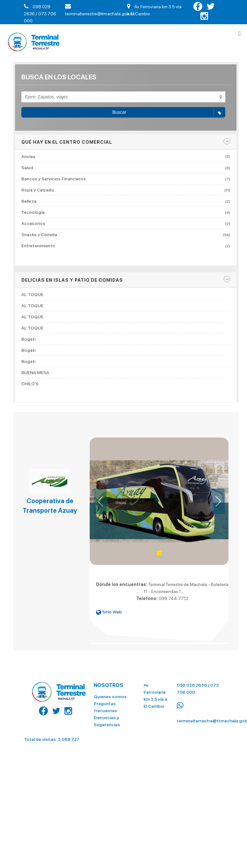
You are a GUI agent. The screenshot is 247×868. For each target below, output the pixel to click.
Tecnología (126, 212)
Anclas (126, 157)
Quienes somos (110, 694)
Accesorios (126, 223)
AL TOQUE (32, 295)
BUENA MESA (35, 373)
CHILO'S (30, 384)
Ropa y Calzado (126, 190)
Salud (126, 168)
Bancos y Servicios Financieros (126, 179)
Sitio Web (109, 612)
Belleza (126, 201)
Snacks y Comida (126, 235)
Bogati (28, 339)
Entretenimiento (126, 246)
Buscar (169, 112)
